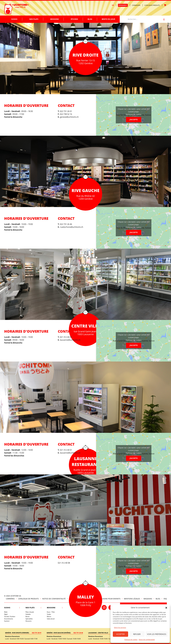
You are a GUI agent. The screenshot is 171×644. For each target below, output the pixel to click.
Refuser (137, 634)
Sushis (14, 19)
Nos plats (34, 19)
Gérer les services (120, 628)
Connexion (136, 5)
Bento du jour (108, 19)
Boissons (55, 19)
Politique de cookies (131, 640)
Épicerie (74, 19)
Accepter (120, 634)
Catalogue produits (152, 5)
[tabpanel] (85, 284)
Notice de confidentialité (147, 640)
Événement (123, 5)
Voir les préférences (157, 634)
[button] (166, 608)
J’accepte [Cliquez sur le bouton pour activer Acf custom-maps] (134, 119)
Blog (90, 19)
